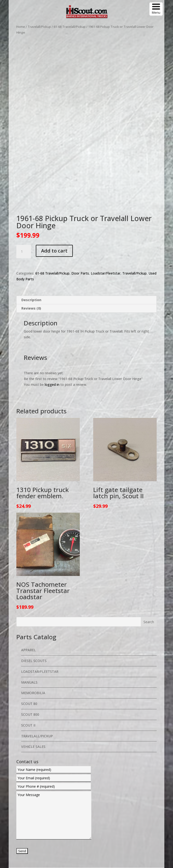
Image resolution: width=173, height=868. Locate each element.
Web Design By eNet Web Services (121, 828)
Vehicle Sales (33, 701)
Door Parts (80, 227)
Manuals (29, 636)
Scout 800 (30, 669)
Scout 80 (29, 658)
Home (21, 27)
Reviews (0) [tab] (31, 262)
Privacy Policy (122, 836)
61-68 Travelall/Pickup (70, 27)
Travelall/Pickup (39, 27)
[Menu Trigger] (156, 9)
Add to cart (54, 205)
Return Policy (146, 836)
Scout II (28, 679)
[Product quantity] (24, 206)
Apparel (28, 604)
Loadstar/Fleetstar (106, 227)
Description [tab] (31, 254)
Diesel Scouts (34, 615)
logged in (52, 338)
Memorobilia (33, 647)
